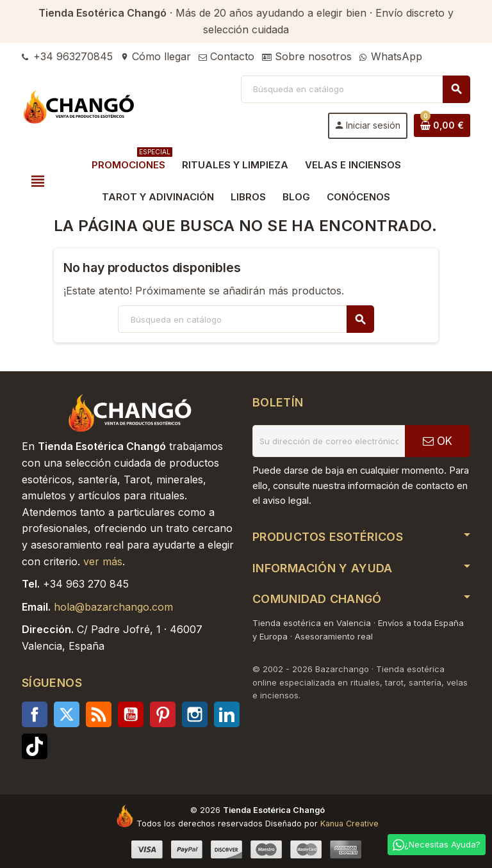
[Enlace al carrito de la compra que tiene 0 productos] (442, 125)
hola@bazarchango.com (113, 607)
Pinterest (163, 714)
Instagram (195, 714)
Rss (99, 714)
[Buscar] (355, 89)
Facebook (35, 714)
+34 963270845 (67, 56)
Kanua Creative (349, 824)
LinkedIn (227, 714)
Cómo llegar (156, 56)
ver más (103, 561)
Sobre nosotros (307, 56)
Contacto (226, 56)
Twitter (67, 714)
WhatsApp (391, 56)
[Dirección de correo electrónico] (329, 441)
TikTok (35, 746)
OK (438, 441)
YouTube (131, 714)
